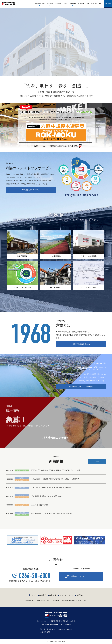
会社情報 (50, 3)
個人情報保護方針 (69, 601)
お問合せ (108, 3)
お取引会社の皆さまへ (94, 3)
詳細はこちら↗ (40, 146)
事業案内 (42, 595)
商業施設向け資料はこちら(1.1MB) (64, 146)
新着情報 (81, 3)
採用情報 (73, 3)
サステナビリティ (61, 3)
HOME (32, 595)
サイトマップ (83, 601)
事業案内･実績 (40, 3)
